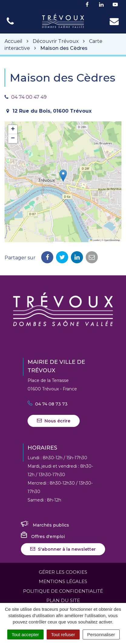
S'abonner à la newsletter (63, 549)
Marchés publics (45, 525)
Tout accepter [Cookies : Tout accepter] (25, 634)
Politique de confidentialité (63, 591)
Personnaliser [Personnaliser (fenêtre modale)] (101, 634)
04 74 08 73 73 (48, 404)
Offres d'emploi (43, 537)
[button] (63, 176)
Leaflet (95, 240)
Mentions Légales (63, 581)
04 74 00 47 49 (29, 97)
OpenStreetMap (112, 240)
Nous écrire (54, 421)
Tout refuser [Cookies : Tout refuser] (63, 634)
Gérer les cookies (63, 572)
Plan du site (63, 600)
